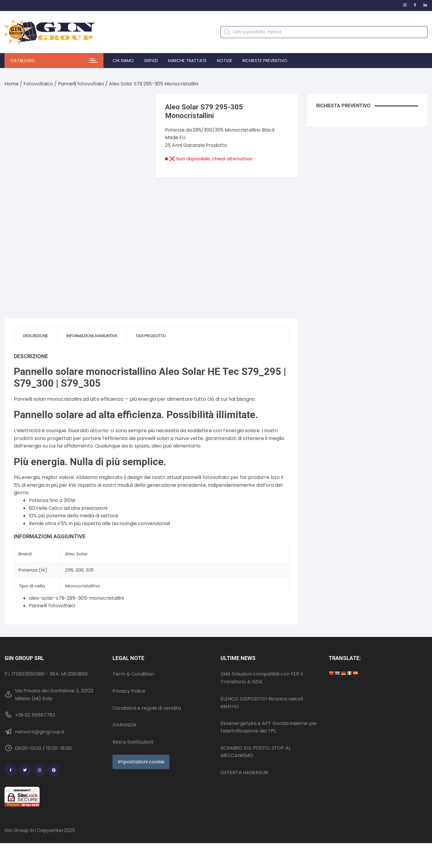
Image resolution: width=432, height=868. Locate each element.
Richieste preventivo (265, 61)
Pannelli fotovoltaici (81, 84)
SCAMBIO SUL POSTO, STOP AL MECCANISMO (256, 752)
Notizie (225, 61)
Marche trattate (187, 61)
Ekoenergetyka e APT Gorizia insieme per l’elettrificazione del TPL (269, 727)
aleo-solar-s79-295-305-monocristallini (76, 598)
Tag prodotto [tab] (151, 336)
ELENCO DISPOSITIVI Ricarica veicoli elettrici (262, 703)
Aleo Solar (76, 554)
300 (79, 570)
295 (69, 570)
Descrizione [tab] (36, 336)
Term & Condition (133, 674)
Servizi (151, 61)
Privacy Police (129, 691)
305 (90, 570)
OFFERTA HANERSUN (244, 773)
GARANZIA (124, 725)
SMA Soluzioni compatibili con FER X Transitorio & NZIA (262, 678)
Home (12, 84)
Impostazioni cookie (141, 762)
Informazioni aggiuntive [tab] (92, 336)
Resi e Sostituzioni (133, 742)
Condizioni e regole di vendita (147, 708)
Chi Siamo (123, 61)
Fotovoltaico (38, 84)
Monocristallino (83, 586)
